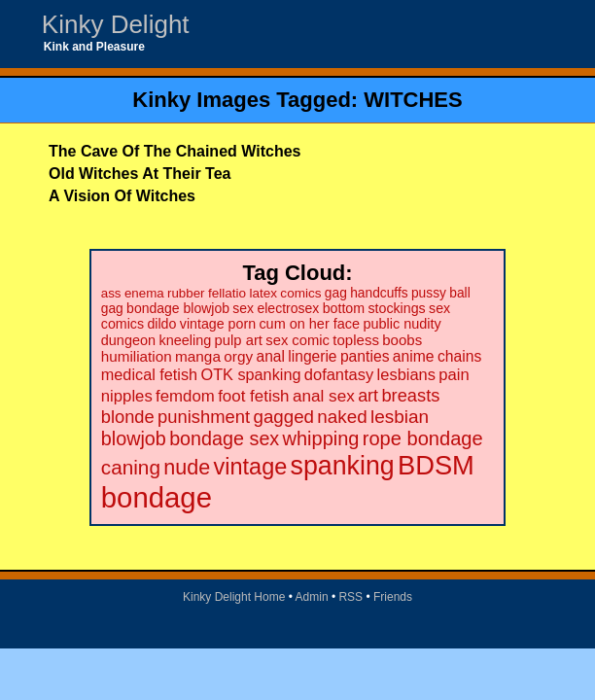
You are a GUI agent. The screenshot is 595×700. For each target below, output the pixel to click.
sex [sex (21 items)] (243, 308)
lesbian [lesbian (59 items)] (400, 417)
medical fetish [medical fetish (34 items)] (149, 374)
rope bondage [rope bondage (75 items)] (423, 438)
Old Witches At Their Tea (140, 174)
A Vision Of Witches (122, 196)
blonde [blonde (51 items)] (128, 417)
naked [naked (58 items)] (342, 417)
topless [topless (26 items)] (356, 340)
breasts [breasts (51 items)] (410, 395)
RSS (350, 597)
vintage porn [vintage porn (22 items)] (218, 324)
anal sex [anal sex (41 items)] (324, 396)
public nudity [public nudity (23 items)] (402, 324)
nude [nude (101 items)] (187, 467)
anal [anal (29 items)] (271, 356)
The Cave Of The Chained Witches (175, 151)
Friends (393, 597)
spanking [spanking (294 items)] (343, 466)
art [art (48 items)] (368, 396)
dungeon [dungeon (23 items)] (128, 340)
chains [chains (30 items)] (459, 356)
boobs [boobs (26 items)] (402, 340)
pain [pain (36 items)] (454, 375)
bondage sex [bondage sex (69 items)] (224, 438)
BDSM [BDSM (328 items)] (436, 465)
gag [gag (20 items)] (336, 293)
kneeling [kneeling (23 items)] (185, 340)
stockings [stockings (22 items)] (396, 308)
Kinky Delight (116, 24)
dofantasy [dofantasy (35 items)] (339, 374)
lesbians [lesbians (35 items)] (406, 374)
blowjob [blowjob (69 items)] (134, 438)
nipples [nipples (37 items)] (127, 396)
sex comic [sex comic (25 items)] (297, 340)
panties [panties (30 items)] (365, 356)
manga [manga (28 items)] (198, 356)
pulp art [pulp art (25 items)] (239, 340)
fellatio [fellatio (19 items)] (227, 293)
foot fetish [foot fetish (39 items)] (253, 396)
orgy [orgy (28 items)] (238, 356)
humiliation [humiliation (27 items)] (137, 356)
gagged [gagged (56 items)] (283, 417)
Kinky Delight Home (234, 597)
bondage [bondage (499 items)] (157, 497)
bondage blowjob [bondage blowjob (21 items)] (178, 308)
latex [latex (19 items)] (263, 293)
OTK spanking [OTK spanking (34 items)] (251, 374)
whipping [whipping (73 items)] (321, 438)
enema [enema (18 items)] (144, 293)
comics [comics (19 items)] (300, 293)
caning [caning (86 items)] (131, 467)
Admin (312, 597)
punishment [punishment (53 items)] (204, 417)
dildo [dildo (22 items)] (161, 324)
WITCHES (413, 100)
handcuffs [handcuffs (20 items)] (379, 293)
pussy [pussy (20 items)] (429, 293)
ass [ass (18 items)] (111, 293)
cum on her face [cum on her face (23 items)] (309, 324)
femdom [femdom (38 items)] (185, 396)
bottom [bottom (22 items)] (344, 308)
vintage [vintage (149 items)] (251, 467)
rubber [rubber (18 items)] (186, 293)
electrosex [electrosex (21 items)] (288, 308)
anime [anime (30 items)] (414, 356)
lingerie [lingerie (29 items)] (312, 356)
